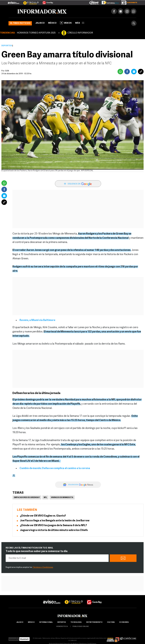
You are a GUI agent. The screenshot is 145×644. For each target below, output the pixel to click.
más (80, 23)
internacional (46, 622)
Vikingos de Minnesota (62, 498)
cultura (111, 622)
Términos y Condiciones (43, 567)
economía (124, 622)
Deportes (7, 46)
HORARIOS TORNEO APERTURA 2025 (36, 33)
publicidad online (81, 627)
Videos (66, 23)
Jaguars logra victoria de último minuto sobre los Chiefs (54, 530)
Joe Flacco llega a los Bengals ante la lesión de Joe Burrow (55, 521)
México (52, 23)
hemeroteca (62, 627)
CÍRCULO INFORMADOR (80, 33)
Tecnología (76, 622)
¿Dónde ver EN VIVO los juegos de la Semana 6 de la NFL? (53, 526)
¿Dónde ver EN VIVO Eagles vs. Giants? (43, 516)
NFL (45, 498)
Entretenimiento (94, 622)
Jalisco (40, 23)
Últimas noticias (20, 23)
